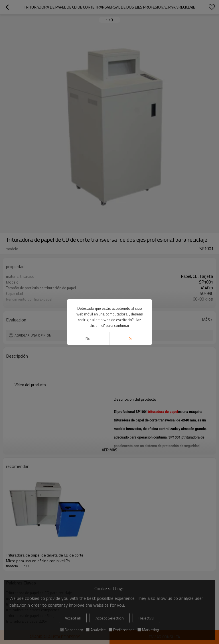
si (131, 338)
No (88, 338)
